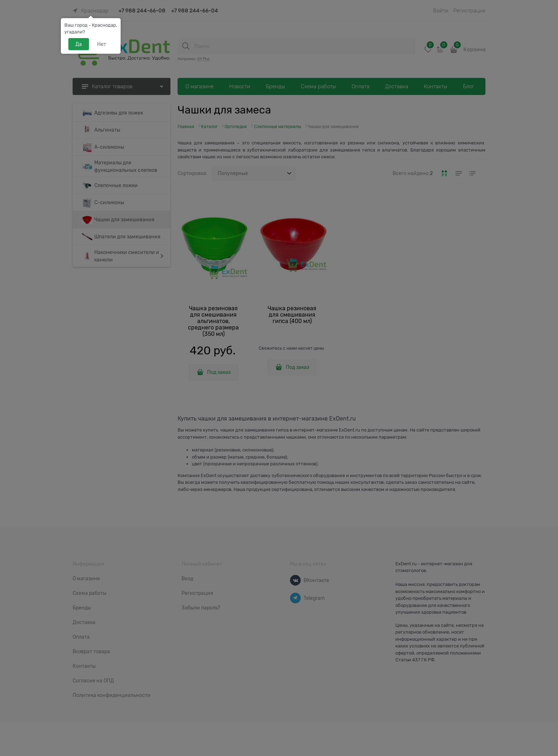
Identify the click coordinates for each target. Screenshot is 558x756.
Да (79, 44)
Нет (102, 44)
